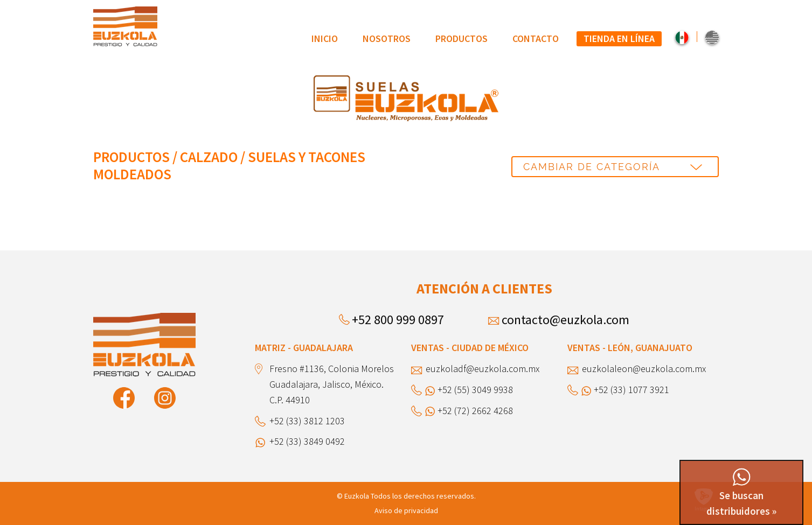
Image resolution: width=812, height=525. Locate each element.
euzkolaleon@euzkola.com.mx (644, 369)
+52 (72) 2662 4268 (475, 411)
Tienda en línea (619, 38)
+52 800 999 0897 (398, 320)
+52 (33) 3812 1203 (307, 421)
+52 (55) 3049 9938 (475, 390)
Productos (461, 38)
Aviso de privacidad (406, 510)
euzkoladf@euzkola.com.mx (483, 369)
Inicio (325, 38)
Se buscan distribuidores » (741, 493)
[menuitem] (325, 39)
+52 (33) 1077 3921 (631, 390)
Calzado (209, 157)
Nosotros (387, 38)
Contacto (536, 38)
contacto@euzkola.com (565, 320)
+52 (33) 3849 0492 (307, 441)
